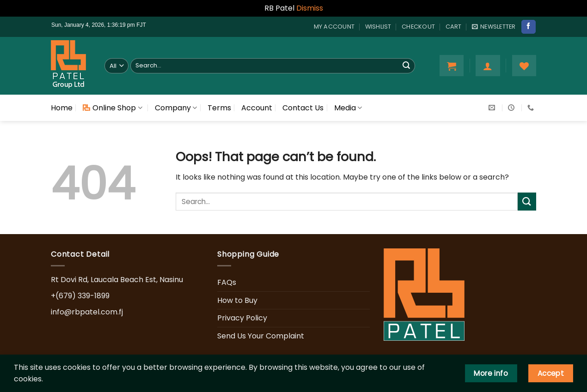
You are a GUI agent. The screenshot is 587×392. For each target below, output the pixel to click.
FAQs (227, 282)
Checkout (418, 27)
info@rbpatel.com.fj (87, 312)
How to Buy (237, 300)
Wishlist (378, 27)
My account (334, 27)
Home (62, 108)
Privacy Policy (242, 318)
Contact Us (303, 108)
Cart (454, 27)
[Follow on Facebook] (528, 27)
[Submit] (406, 66)
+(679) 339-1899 (80, 296)
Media (348, 108)
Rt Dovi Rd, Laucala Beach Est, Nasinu (117, 280)
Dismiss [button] (310, 8)
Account (257, 108)
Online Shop (112, 108)
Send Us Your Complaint (261, 336)
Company (176, 108)
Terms (219, 108)
